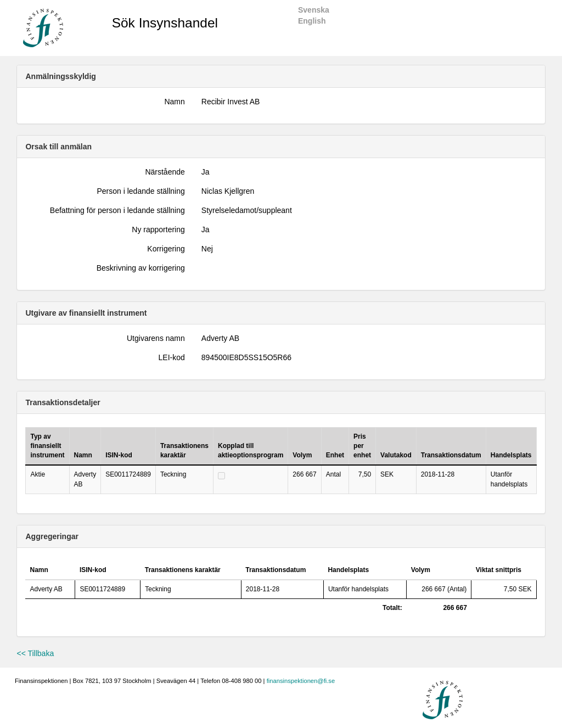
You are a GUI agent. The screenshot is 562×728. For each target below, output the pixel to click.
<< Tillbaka (35, 653)
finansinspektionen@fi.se (301, 681)
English (312, 21)
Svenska (314, 10)
